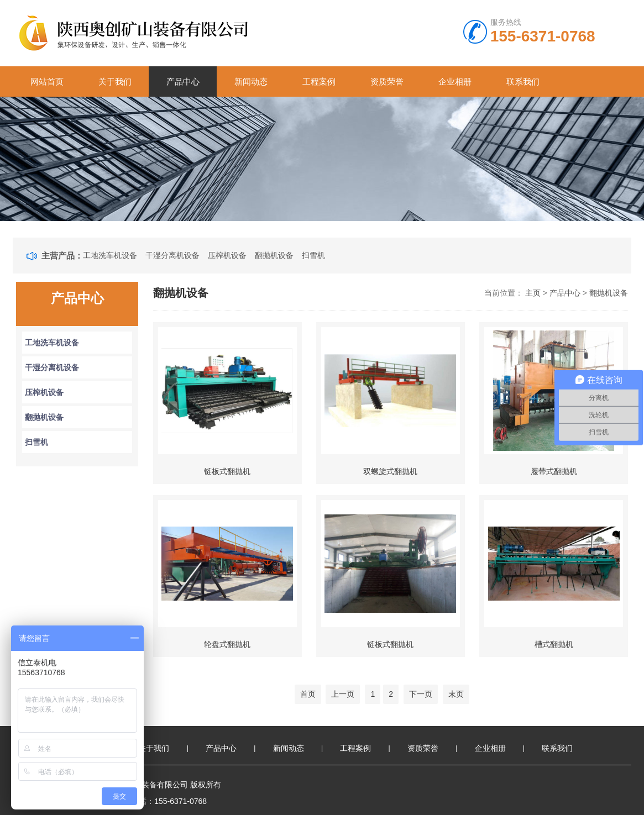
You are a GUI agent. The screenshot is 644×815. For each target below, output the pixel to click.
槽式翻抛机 (554, 644)
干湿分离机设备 (172, 255)
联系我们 (523, 81)
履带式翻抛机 (554, 471)
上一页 (343, 694)
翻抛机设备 (274, 255)
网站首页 (47, 81)
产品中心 (183, 81)
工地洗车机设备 (110, 255)
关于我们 (115, 81)
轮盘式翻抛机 (227, 644)
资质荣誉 (387, 81)
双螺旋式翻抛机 (390, 471)
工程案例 (319, 81)
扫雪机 (313, 255)
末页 (456, 694)
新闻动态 (251, 81)
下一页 (421, 694)
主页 (533, 293)
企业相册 (455, 81)
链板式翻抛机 (227, 471)
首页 (308, 694)
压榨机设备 (227, 255)
